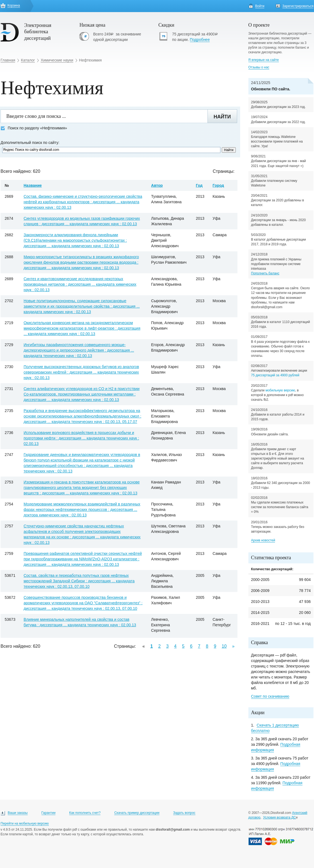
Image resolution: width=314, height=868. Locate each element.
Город (218, 185)
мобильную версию (280, 390)
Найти (222, 117)
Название (33, 185)
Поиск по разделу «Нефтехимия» (34, 128)
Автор (157, 185)
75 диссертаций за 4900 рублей (275, 375)
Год (199, 185)
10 (224, 646)
